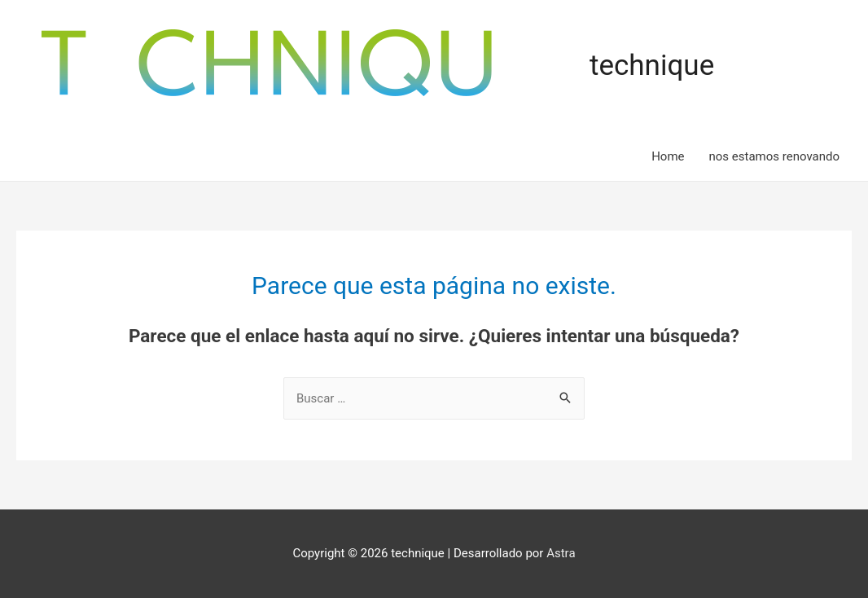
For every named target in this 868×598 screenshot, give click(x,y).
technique (652, 66)
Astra (561, 553)
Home (668, 156)
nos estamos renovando (774, 156)
